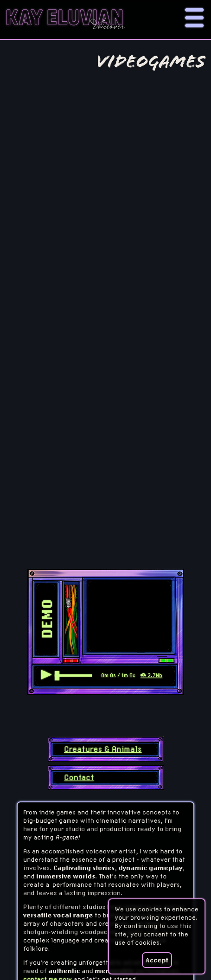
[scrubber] (73, 676)
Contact (79, 777)
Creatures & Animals (103, 749)
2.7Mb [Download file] (151, 676)
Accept (157, 960)
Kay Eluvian (64, 19)
